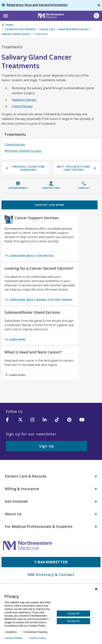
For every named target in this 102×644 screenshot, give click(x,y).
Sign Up (47, 447)
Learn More (15, 340)
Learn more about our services (29, 256)
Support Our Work (50, 205)
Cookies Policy (37, 638)
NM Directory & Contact (51, 573)
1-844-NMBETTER (51, 560)
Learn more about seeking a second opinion (38, 300)
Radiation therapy (24, 100)
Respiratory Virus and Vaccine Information (37, 5)
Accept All (73, 613)
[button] (5, 15)
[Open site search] (96, 16)
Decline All (73, 621)
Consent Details (14, 638)
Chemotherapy (22, 106)
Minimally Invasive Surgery (23, 151)
